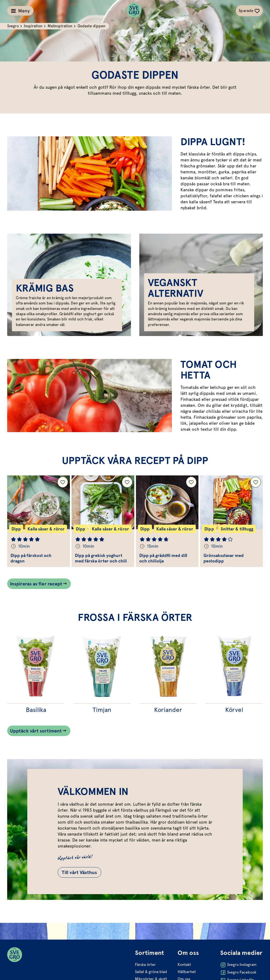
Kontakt (184, 965)
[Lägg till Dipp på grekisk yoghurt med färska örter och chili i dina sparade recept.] (127, 482)
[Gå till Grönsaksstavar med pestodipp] (231, 521)
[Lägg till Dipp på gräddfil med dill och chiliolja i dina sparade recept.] (191, 482)
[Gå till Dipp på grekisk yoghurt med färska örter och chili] (103, 521)
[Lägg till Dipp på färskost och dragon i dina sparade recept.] (63, 482)
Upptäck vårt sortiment (36, 731)
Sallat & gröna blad (151, 972)
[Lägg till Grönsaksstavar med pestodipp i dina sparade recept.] (256, 482)
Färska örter (145, 965)
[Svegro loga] (134, 11)
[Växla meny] (20, 11)
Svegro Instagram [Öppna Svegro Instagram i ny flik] (238, 965)
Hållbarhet (187, 972)
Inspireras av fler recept (36, 584)
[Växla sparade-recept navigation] (249, 11)
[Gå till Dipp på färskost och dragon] (39, 521)
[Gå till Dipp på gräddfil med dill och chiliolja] (167, 521)
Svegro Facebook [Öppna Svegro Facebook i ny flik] (238, 973)
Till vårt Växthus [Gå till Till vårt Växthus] (79, 872)
